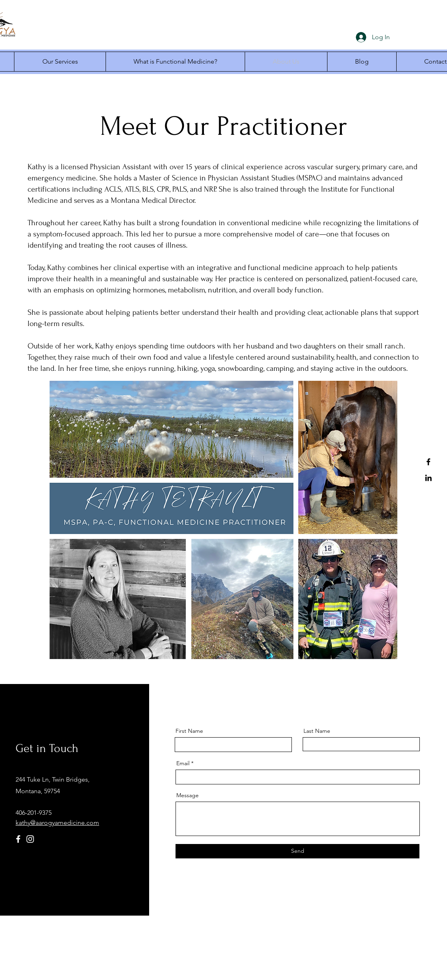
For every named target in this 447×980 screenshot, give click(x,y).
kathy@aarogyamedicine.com (57, 823)
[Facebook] (428, 462)
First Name (189, 731)
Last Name (317, 731)
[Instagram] (30, 839)
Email (183, 763)
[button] (60, 62)
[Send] (297, 851)
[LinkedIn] (428, 478)
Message (188, 795)
